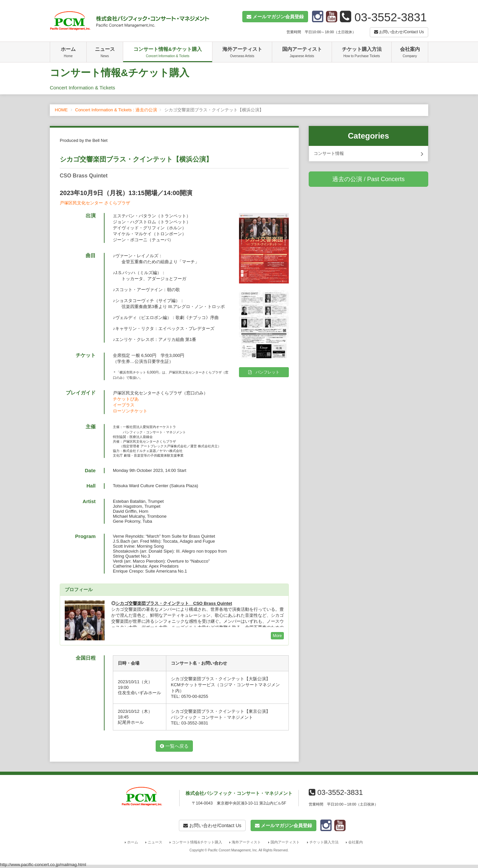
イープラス (124, 405)
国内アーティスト (302, 53)
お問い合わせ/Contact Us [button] (399, 32)
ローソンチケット (130, 411)
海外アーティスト (242, 53)
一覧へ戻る (174, 746)
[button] (275, 17)
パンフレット (264, 372)
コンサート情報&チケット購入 (168, 53)
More (277, 636)
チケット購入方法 (362, 53)
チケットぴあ (126, 399)
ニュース (105, 53)
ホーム (68, 53)
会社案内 (410, 53)
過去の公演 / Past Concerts (368, 179)
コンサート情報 (368, 154)
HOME (61, 110)
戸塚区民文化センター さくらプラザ (95, 203)
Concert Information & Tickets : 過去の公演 (116, 110)
